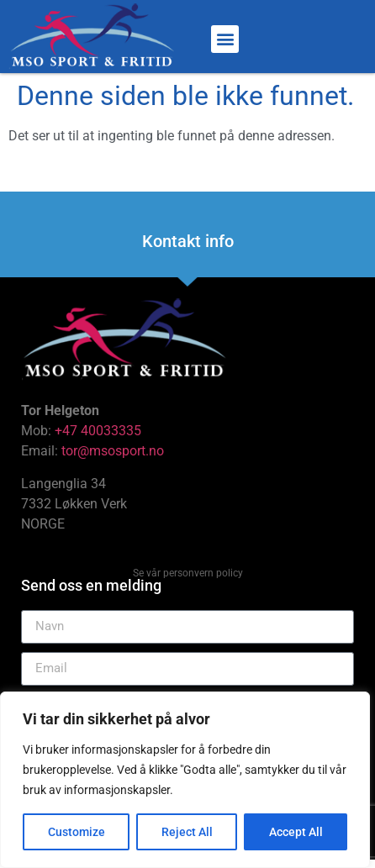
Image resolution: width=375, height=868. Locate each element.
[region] (185, 780)
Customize (77, 832)
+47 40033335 (98, 431)
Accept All (296, 832)
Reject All (187, 832)
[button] (225, 39)
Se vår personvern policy (188, 573)
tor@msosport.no (114, 451)
